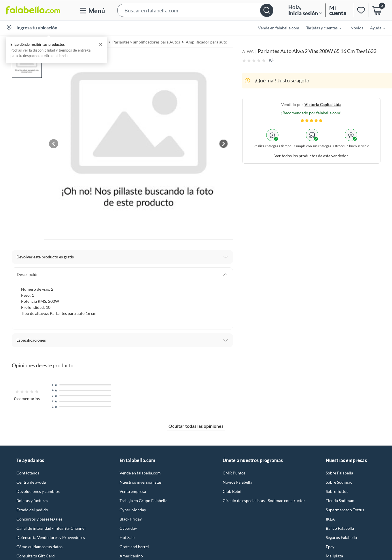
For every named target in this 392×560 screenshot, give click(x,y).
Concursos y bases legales (39, 519)
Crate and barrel (134, 547)
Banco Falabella (340, 528)
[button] (195, 10)
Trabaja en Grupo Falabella (143, 501)
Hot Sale (127, 537)
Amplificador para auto (207, 42)
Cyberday (128, 528)
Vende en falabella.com (279, 28)
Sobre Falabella (339, 473)
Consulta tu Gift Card (36, 556)
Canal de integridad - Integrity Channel (51, 528)
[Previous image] (54, 144)
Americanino (131, 556)
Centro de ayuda (31, 482)
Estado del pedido (32, 510)
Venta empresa (133, 491)
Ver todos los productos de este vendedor (311, 156)
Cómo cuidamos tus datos (39, 547)
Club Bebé (232, 491)
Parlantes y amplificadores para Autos (146, 42)
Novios (357, 28)
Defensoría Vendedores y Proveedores (51, 537)
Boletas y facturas (32, 501)
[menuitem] (320, 28)
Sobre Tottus (337, 491)
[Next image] (224, 144)
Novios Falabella (237, 482)
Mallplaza (334, 556)
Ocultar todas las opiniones (196, 426)
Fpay (330, 547)
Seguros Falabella (341, 537)
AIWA (248, 51)
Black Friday (131, 519)
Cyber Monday (133, 510)
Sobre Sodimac (339, 482)
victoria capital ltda (323, 104)
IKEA (330, 519)
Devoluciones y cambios (38, 491)
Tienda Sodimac (340, 501)
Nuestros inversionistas (141, 482)
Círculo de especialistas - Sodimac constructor (264, 501)
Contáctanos (28, 473)
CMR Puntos (234, 473)
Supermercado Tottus (345, 510)
